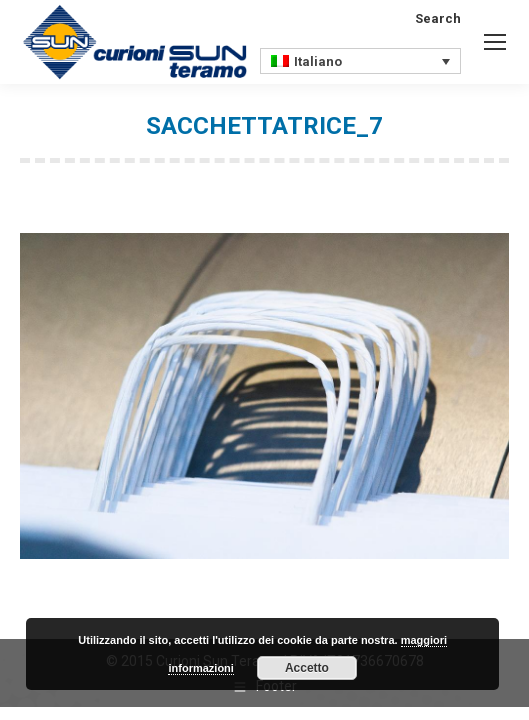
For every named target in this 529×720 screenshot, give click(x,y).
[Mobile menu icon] (495, 42)
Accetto (307, 668)
